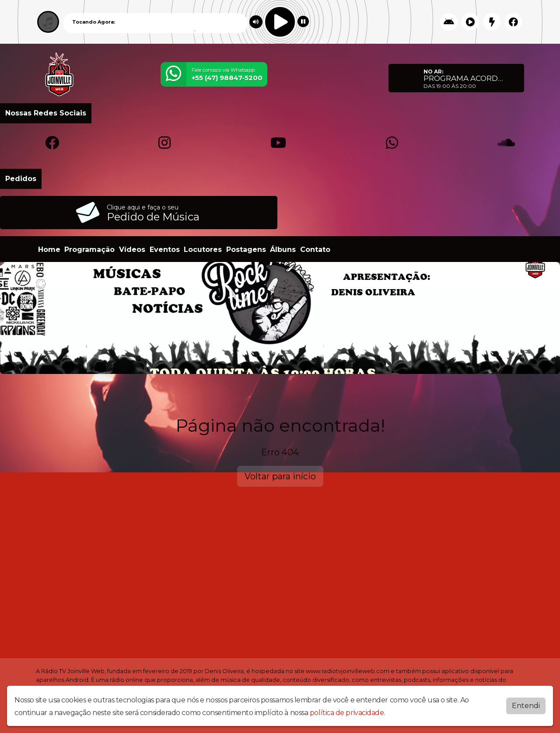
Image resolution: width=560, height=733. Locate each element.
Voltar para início (280, 476)
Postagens (246, 250)
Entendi (526, 706)
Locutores (203, 250)
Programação (89, 250)
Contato (315, 250)
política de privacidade (347, 713)
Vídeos (132, 250)
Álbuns (283, 250)
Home (49, 250)
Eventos (165, 250)
